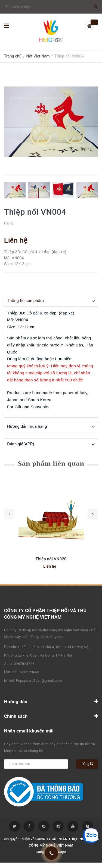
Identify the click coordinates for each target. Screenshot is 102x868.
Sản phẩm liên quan (51, 463)
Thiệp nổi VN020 (51, 559)
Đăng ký (87, 764)
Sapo (62, 852)
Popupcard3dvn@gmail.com (39, 680)
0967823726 (24, 663)
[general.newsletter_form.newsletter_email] (36, 764)
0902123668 (29, 672)
